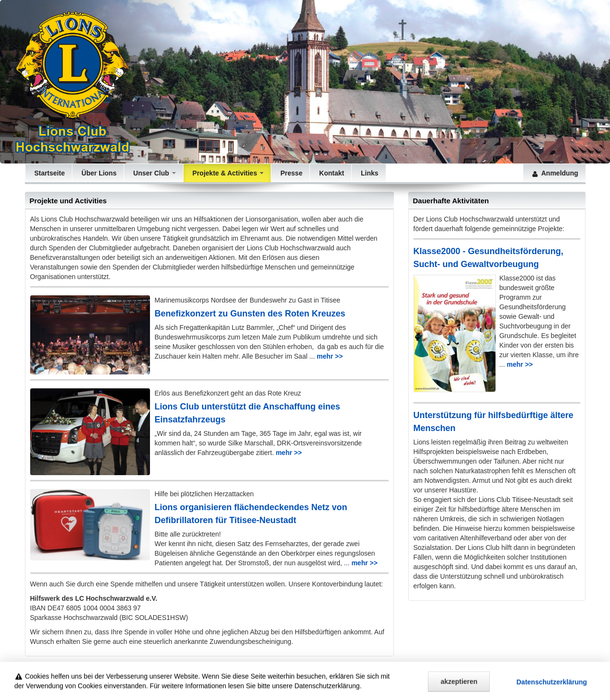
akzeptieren (459, 686)
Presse (290, 173)
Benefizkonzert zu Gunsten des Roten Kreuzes (250, 314)
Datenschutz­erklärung (552, 686)
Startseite (49, 173)
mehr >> (330, 356)
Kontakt (331, 173)
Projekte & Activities (227, 173)
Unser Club (153, 173)
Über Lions (98, 173)
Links (368, 173)
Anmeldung (554, 173)
